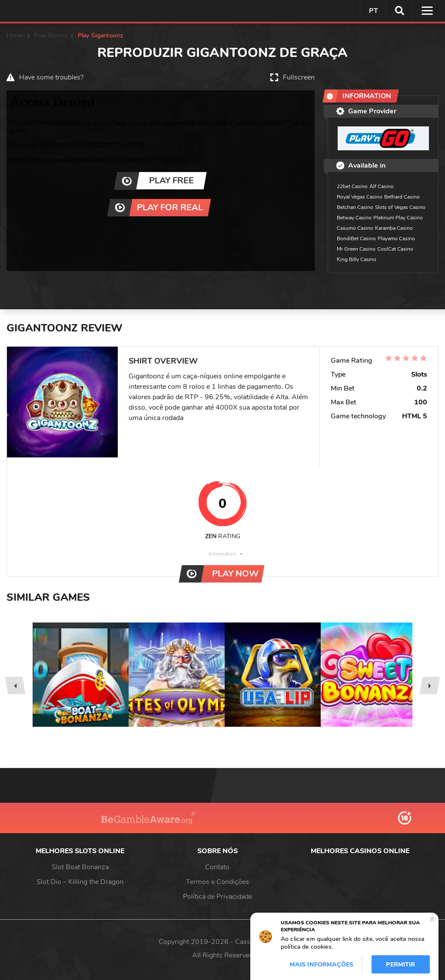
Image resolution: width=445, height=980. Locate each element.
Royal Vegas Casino (360, 197)
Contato (217, 867)
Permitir (400, 965)
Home (15, 35)
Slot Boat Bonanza (80, 867)
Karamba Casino (394, 228)
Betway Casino (354, 218)
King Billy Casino (357, 259)
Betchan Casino (355, 207)
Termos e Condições (218, 882)
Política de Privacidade (218, 897)
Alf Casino (382, 186)
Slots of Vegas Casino (400, 207)
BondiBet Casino (356, 238)
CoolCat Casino (395, 249)
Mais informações (322, 965)
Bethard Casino (402, 197)
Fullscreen (299, 77)
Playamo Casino (396, 238)
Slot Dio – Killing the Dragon (80, 882)
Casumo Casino (355, 228)
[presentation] (15, 685)
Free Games (51, 35)
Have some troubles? (51, 77)
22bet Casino (352, 186)
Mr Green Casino (356, 249)
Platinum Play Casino (398, 218)
